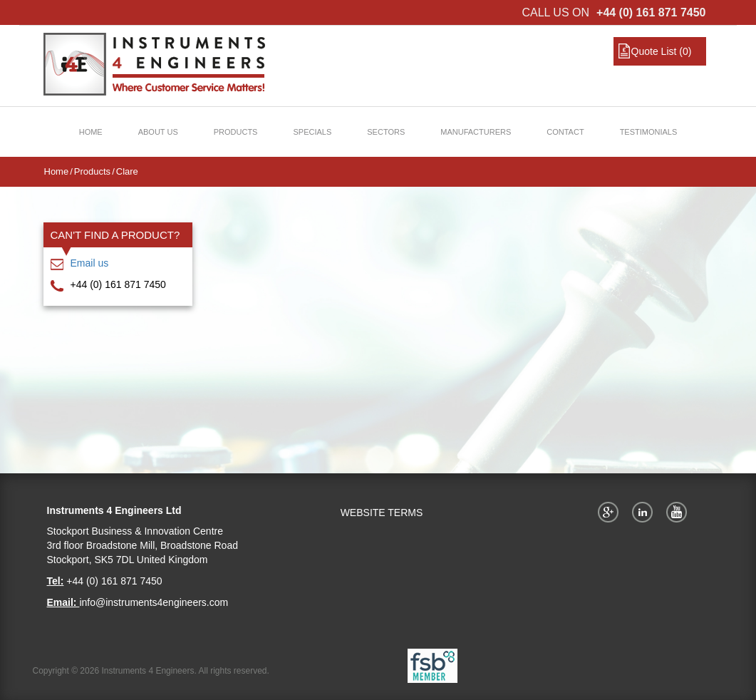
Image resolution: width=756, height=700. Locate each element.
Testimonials (649, 132)
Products (236, 132)
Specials (312, 132)
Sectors (386, 132)
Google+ (611, 512)
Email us (90, 263)
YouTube (679, 512)
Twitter (645, 512)
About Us (158, 132)
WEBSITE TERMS (382, 513)
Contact (565, 132)
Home (91, 132)
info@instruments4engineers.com (154, 602)
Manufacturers (476, 132)
